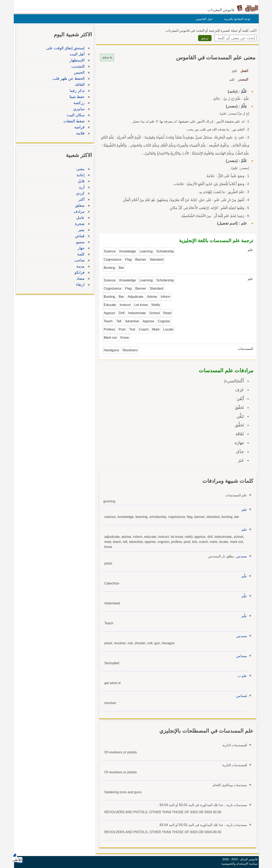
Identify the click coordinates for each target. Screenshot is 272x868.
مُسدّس (241, 696)
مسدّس (241, 656)
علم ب (241, 676)
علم (243, 510)
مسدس (241, 556)
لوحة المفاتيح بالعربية (236, 19)
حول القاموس (203, 19)
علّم (243, 576)
